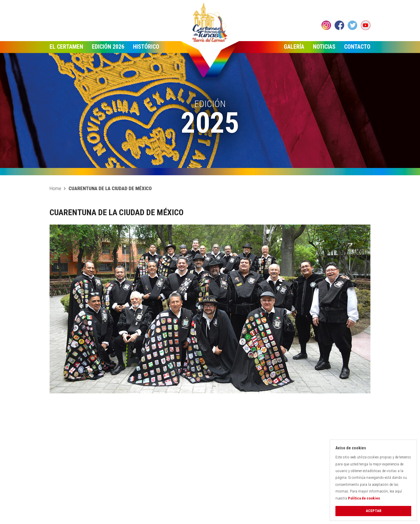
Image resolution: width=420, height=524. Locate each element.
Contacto (357, 47)
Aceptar (373, 511)
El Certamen (66, 47)
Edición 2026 (108, 47)
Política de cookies (364, 498)
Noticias (324, 47)
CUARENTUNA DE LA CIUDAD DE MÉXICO (110, 188)
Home (55, 188)
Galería (294, 47)
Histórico (146, 47)
